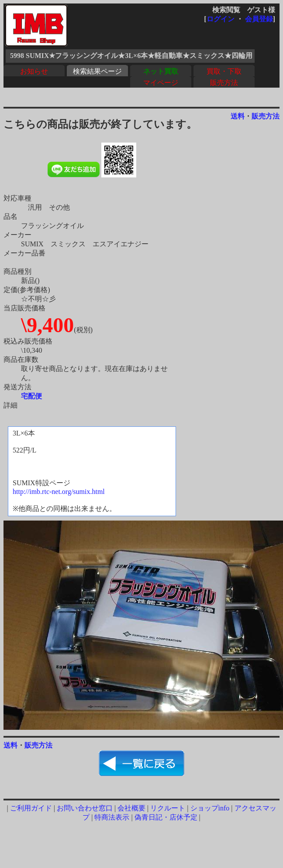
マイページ (161, 83)
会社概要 (131, 808)
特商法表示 (112, 817)
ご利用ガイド (31, 808)
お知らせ (34, 71)
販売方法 (224, 83)
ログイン (221, 19)
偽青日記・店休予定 (166, 817)
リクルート (168, 808)
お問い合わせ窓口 (85, 808)
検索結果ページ (97, 71)
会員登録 (259, 19)
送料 (238, 116)
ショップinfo (210, 808)
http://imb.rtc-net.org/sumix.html (59, 492)
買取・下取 (224, 71)
